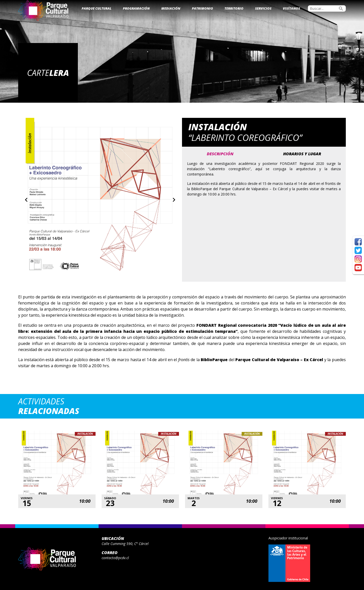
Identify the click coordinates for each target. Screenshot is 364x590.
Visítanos (291, 8)
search (341, 9)
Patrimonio (202, 8)
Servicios (263, 8)
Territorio (234, 8)
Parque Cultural (97, 8)
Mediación (171, 8)
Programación (136, 8)
